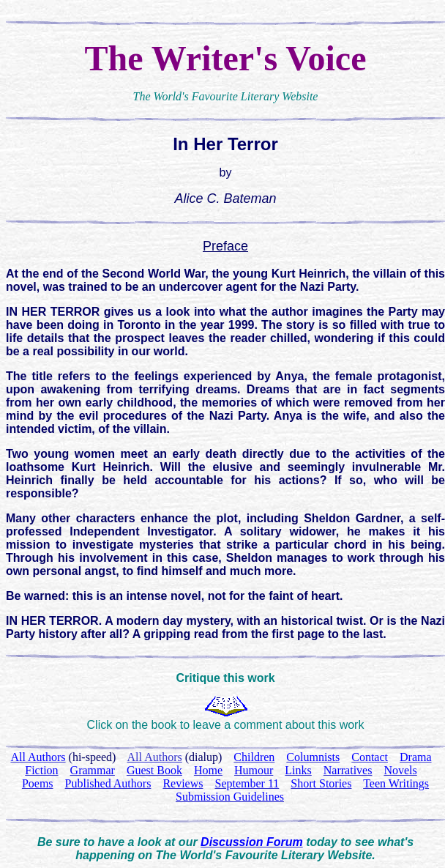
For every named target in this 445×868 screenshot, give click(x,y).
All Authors (155, 757)
